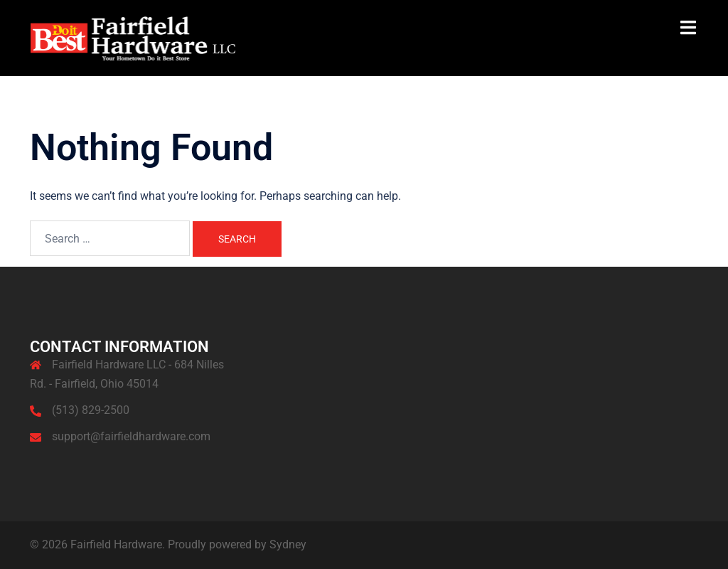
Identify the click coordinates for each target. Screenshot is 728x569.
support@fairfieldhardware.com (131, 436)
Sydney (288, 544)
